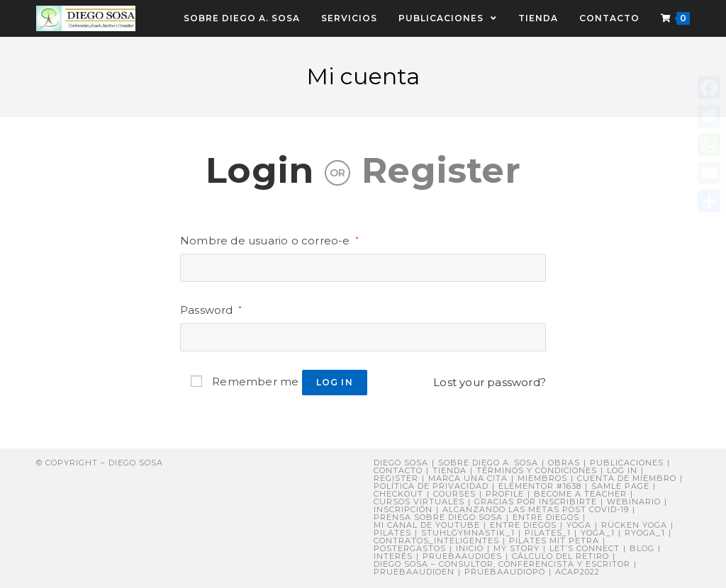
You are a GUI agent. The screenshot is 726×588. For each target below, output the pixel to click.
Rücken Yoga (634, 525)
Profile (505, 494)
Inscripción (403, 509)
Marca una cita (468, 478)
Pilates (392, 533)
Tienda (449, 470)
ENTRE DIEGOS (523, 525)
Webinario (634, 502)
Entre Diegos (546, 517)
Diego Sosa (401, 463)
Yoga (579, 525)
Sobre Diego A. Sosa (488, 463)
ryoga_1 (645, 533)
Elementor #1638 (540, 486)
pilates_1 (548, 533)
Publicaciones (627, 463)
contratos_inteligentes (436, 541)
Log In (622, 470)
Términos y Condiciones (537, 470)
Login (259, 170)
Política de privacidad (431, 486)
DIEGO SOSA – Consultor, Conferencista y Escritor (502, 564)
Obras (564, 463)
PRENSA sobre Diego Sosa (438, 517)
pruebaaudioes (462, 556)
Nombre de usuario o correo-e (269, 241)
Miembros (542, 478)
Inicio (470, 548)
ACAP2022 (577, 572)
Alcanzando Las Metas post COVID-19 (536, 509)
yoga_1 (598, 533)
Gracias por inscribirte (536, 502)
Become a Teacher (580, 494)
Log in (335, 382)
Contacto (398, 470)
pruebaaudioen (414, 572)
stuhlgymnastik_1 (468, 533)
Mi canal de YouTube (427, 525)
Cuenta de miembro (627, 478)
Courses (454, 494)
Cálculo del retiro (560, 556)
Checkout (398, 494)
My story (516, 548)
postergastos (410, 548)
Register (441, 170)
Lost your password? (490, 382)
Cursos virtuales (419, 502)
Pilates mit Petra (554, 541)
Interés (393, 556)
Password (211, 310)
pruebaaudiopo (505, 572)
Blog (642, 548)
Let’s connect (585, 548)
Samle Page (620, 486)
